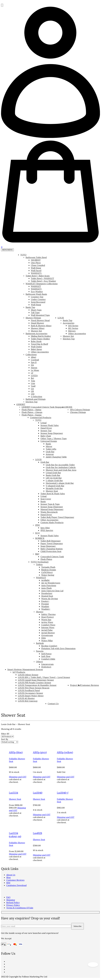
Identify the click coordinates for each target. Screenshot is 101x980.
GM (33, 394)
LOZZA (34, 375)
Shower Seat (52, 491)
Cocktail (35, 360)
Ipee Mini (45, 528)
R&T (37, 554)
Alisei (33, 357)
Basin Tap (30, 307)
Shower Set (36, 331)
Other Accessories (40, 352)
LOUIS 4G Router (26, 698)
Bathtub (40, 643)
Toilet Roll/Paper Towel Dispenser (57, 517)
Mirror (49, 446)
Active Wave (47, 622)
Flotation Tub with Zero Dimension (58, 648)
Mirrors (72, 331)
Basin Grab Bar (53, 475)
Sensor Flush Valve (50, 425)
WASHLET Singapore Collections (42, 284)
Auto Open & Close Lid (52, 591)
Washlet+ (46, 609)
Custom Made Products (52, 522)
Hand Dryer (46, 428)
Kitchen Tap (32, 402)
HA (32, 365)
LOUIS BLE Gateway (28, 701)
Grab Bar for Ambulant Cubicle (61, 467)
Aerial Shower (48, 633)
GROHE (68, 407)
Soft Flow (46, 656)
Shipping (11, 900)
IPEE (38, 525)
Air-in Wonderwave (51, 583)
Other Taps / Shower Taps (54, 438)
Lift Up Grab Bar (54, 478)
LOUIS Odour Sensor (28, 675)
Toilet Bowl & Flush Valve (53, 494)
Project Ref (75, 685)
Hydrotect (46, 667)
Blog (8, 877)
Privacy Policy (13, 905)
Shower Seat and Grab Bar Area (61, 470)
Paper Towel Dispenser (52, 543)
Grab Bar (50, 452)
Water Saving (48, 575)
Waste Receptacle (49, 512)
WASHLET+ (36, 273)
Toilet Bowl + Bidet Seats (38, 276)
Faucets (40, 651)
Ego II (34, 362)
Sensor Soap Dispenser (52, 433)
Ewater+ (45, 601)
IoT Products (19, 672)
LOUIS (61, 318)
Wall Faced (36, 270)
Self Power (46, 654)
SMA (44, 638)
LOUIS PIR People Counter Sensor (35, 683)
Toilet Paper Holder (40, 339)
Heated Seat (47, 596)
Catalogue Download (16, 885)
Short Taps (36, 310)
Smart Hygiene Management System (25, 669)
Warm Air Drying (50, 599)
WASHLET (36, 286)
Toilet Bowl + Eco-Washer (43, 281)
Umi (33, 383)
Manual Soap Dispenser (52, 509)
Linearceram (47, 664)
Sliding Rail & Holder (41, 336)
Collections (31, 354)
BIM (8, 883)
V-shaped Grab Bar (55, 486)
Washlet (45, 606)
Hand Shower (37, 323)
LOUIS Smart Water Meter (31, 696)
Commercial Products (41, 417)
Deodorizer (47, 593)
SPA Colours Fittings (80, 410)
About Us (11, 875)
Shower (40, 612)
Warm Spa (46, 620)
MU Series (73, 328)
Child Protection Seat (51, 551)
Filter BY (5, 734)
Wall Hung (36, 268)
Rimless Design (49, 570)
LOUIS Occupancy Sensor (30, 693)
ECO (37, 533)
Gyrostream (47, 635)
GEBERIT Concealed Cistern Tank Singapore (43, 407)
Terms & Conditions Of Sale (20, 908)
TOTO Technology (40, 562)
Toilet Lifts (51, 449)
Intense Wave (48, 627)
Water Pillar (47, 641)
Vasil (33, 386)
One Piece (36, 263)
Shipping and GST (18, 777)
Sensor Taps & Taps (50, 504)
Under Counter (38, 299)
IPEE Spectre (47, 530)
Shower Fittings (33, 318)
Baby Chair (46, 436)
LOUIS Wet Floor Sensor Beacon (34, 688)
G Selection (36, 396)
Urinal (44, 423)
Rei (32, 378)
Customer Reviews (90, 685)
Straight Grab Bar (54, 488)
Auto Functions (49, 585)
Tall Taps (35, 312)
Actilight (45, 580)
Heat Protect (48, 617)
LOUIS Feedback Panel (29, 690)
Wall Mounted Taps (40, 315)
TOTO (23, 255)
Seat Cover (46, 499)
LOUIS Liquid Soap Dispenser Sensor (36, 680)
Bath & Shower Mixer (41, 326)
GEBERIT (21, 404)
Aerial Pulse (47, 630)
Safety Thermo (48, 614)
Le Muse (35, 370)
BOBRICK (40, 538)
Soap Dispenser (48, 546)
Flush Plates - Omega (32, 412)
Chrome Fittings (78, 412)
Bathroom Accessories (36, 333)
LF (32, 373)
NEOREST (36, 260)
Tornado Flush (48, 567)
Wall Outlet (36, 347)
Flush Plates (46, 559)
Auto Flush (46, 588)
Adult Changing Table (56, 457)
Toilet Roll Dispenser (51, 541)
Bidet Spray (36, 349)
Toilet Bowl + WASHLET (42, 278)
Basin (48, 444)
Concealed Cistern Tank (52, 557)
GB (32, 391)
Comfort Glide (48, 659)
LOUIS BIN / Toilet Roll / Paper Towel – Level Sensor (44, 677)
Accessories (69, 323)
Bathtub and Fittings (36, 399)
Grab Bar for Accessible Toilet (60, 465)
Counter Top (37, 297)
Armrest (50, 454)
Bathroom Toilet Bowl (36, 257)
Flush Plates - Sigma (31, 410)
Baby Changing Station (52, 549)
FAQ (8, 897)
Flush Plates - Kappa (31, 415)
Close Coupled (38, 265)
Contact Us (53, 704)
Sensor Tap (46, 431)
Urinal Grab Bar (53, 473)
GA (32, 389)
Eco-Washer (37, 291)
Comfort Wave (48, 625)
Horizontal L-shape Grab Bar (60, 483)
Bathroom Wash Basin (36, 294)
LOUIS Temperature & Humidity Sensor (37, 685)
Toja (33, 381)
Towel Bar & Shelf (39, 344)
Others (39, 662)
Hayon (34, 368)
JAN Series (73, 326)
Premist (45, 604)
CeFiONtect (47, 572)
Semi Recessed (38, 302)
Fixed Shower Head (40, 320)
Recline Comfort (49, 646)
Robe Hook (36, 341)
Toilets (39, 564)
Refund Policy (13, 902)
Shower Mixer (38, 328)
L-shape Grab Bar (54, 480)
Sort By (5, 739)
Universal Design (49, 441)
